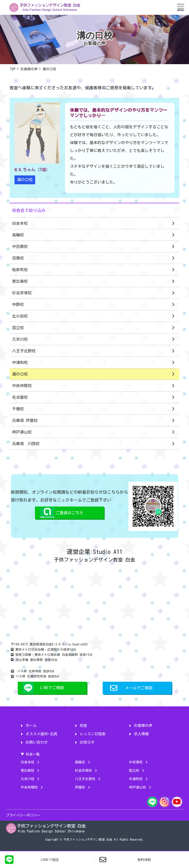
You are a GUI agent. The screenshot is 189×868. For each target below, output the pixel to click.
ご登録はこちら (69, 513)
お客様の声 (143, 726)
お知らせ (87, 742)
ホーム (31, 726)
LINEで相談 (32, 860)
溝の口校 (25, 180)
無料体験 (125, 860)
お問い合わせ (37, 742)
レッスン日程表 (93, 734)
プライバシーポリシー (23, 815)
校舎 (83, 726)
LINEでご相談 (52, 688)
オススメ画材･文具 (41, 734)
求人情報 (141, 734)
